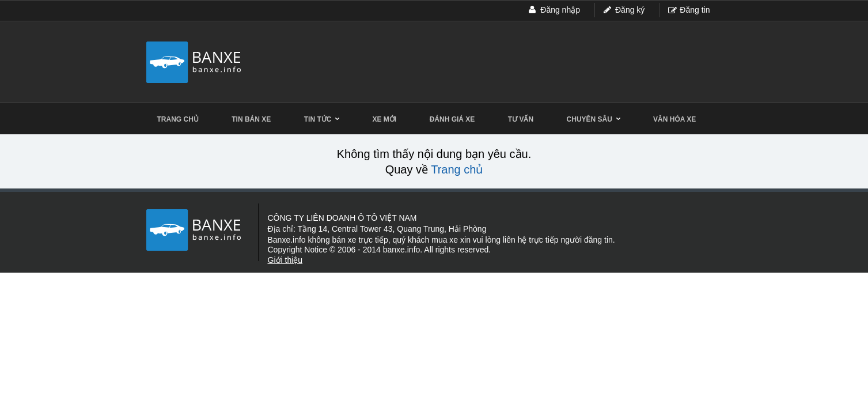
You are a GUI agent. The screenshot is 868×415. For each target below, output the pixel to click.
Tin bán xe (251, 119)
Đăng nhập (560, 10)
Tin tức (322, 119)
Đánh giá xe (452, 119)
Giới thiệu (285, 260)
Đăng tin (695, 10)
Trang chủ (178, 119)
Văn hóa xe (674, 119)
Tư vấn (521, 119)
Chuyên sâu (594, 119)
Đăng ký (630, 10)
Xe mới (385, 119)
